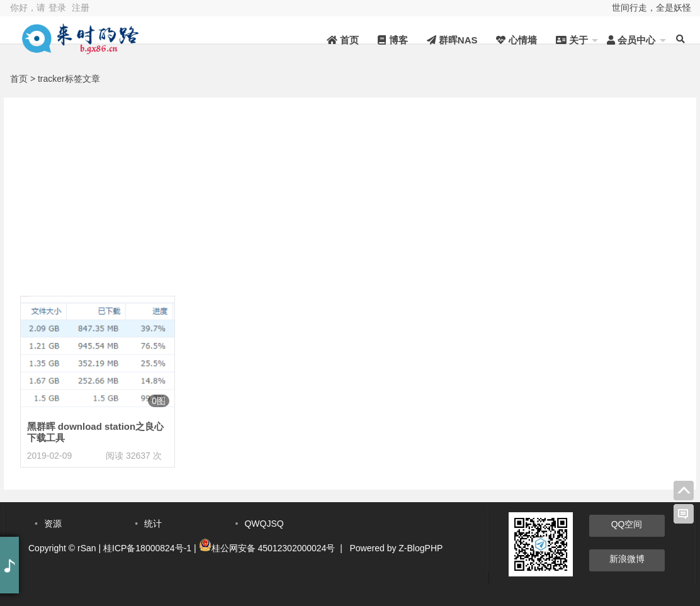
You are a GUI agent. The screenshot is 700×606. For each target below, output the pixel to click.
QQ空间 (627, 524)
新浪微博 (627, 559)
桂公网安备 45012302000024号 (274, 548)
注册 (81, 8)
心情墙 (516, 40)
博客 (392, 40)
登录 (57, 8)
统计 (153, 524)
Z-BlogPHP (421, 548)
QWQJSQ (264, 524)
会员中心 (631, 40)
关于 (572, 40)
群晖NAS (452, 40)
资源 (53, 524)
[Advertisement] (350, 186)
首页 (343, 40)
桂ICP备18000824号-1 (147, 548)
